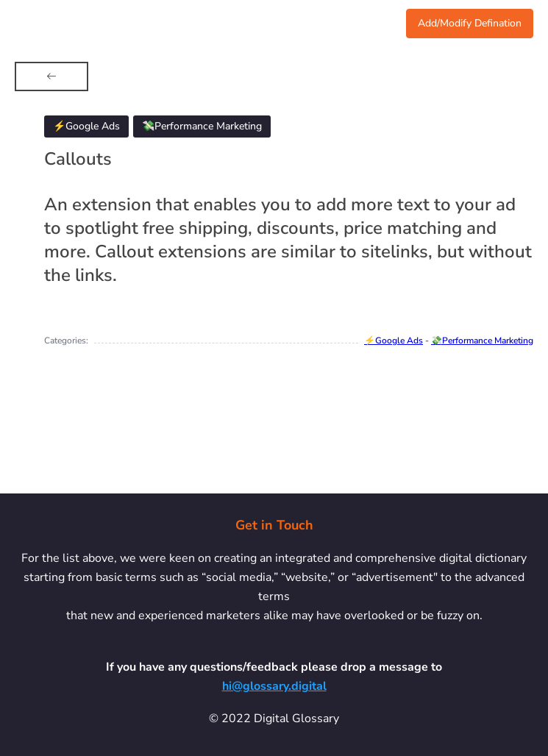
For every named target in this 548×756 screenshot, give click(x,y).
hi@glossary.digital (274, 686)
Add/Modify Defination (470, 23)
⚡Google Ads (394, 340)
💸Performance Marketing (482, 340)
